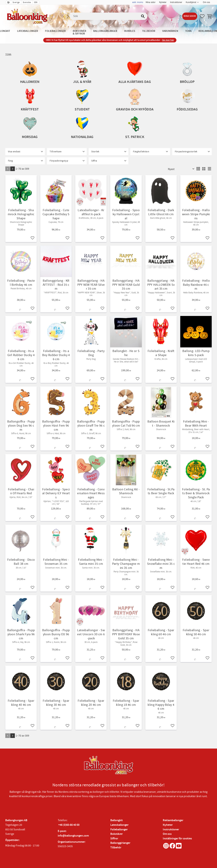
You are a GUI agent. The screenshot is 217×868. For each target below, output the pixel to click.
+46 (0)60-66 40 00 (69, 825)
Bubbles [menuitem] (130, 31)
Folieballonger (119, 830)
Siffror (114, 839)
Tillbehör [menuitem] (149, 31)
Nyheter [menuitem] (163, 2)
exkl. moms (138, 2)
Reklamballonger (173, 820)
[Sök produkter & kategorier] (109, 16)
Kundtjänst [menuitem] (191, 2)
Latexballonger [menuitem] (28, 31)
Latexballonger (119, 825)
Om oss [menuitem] (206, 2)
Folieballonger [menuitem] (55, 31)
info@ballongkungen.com (73, 836)
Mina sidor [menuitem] (151, 2)
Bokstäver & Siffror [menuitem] (79, 32)
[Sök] (143, 16)
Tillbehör (116, 848)
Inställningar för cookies (177, 839)
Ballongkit (117, 820)
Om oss (167, 834)
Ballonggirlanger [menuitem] (105, 31)
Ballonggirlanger (120, 843)
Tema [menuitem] (188, 31)
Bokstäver (117, 834)
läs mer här (168, 40)
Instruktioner (171, 830)
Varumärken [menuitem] (170, 31)
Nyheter (168, 825)
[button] (202, 16)
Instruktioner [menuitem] (176, 2)
